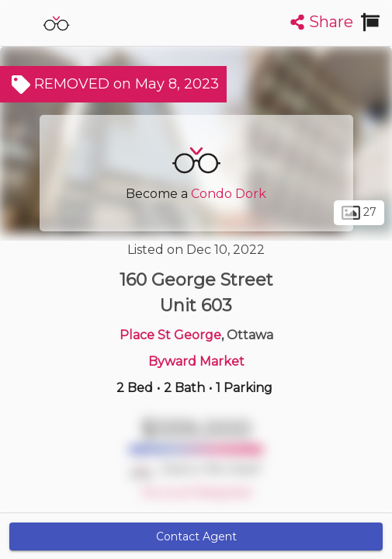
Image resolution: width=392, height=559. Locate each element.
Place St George (170, 335)
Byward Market (196, 361)
